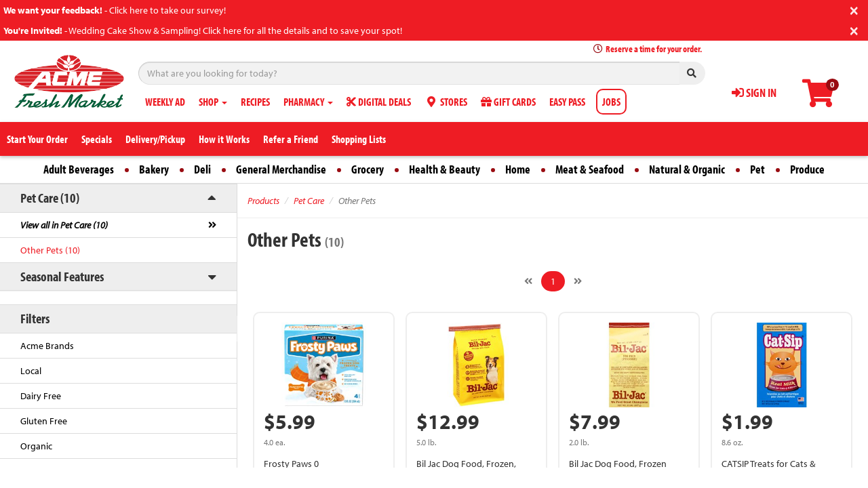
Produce (807, 169)
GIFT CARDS (508, 102)
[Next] (578, 281)
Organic (36, 446)
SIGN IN (754, 93)
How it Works (224, 139)
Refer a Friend (291, 139)
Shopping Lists (359, 139)
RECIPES (255, 102)
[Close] (854, 9)
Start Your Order (37, 139)
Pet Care (309, 201)
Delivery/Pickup (155, 139)
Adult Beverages (79, 169)
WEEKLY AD (165, 102)
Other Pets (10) (50, 250)
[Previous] (528, 281)
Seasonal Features (62, 276)
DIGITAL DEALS (379, 102)
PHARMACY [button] (308, 102)
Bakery (154, 169)
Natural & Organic (687, 169)
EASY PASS (567, 102)
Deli (202, 169)
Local (31, 371)
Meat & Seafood (590, 169)
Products (263, 201)
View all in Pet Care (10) (64, 225)
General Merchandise (281, 169)
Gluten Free (44, 421)
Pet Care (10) (50, 198)
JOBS (611, 102)
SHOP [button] (213, 102)
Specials (97, 139)
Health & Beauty (445, 169)
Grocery (368, 169)
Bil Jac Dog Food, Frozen (618, 464)
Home (518, 169)
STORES (446, 102)
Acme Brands (47, 346)
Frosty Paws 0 (291, 464)
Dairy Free (41, 396)
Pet (757, 169)
